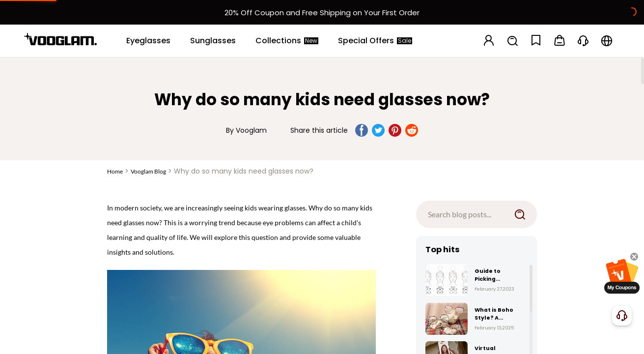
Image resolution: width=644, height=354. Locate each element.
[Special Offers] (375, 41)
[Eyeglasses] (148, 41)
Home (115, 171)
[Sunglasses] (213, 41)
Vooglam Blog (148, 171)
